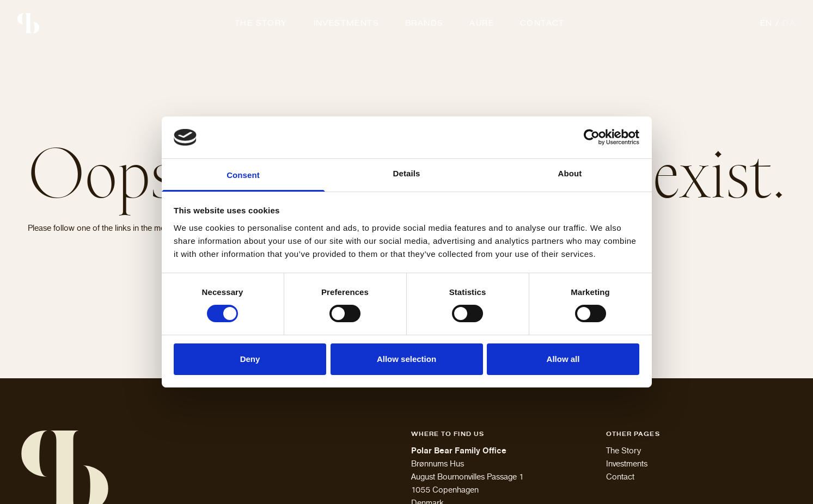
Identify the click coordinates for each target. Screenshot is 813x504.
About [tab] (570, 173)
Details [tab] (407, 173)
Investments (346, 23)
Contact (542, 23)
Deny (250, 359)
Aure (482, 23)
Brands (424, 23)
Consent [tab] (243, 175)
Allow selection (406, 359)
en (766, 23)
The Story (261, 23)
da (789, 23)
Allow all (563, 359)
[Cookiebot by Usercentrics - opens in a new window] (592, 137)
